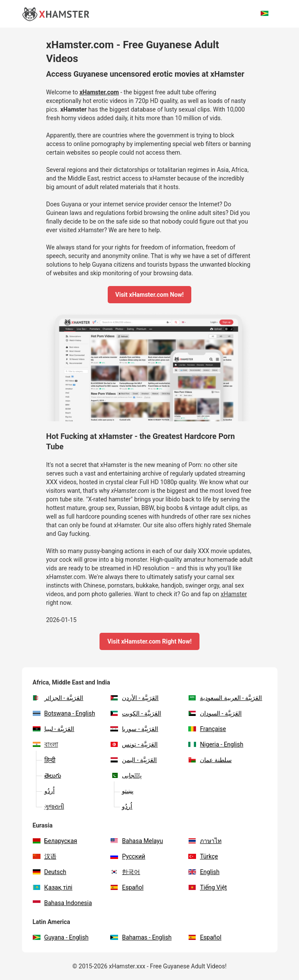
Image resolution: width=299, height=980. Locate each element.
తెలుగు (47, 775)
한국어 (125, 872)
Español (127, 887)
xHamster (73, 109)
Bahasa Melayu (137, 841)
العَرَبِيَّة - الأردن (134, 698)
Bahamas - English (141, 937)
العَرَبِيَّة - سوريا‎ (134, 729)
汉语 (45, 856)
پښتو (122, 791)
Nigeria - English (216, 744)
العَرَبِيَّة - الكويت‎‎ (136, 713)
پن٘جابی (126, 775)
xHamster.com (99, 92)
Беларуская (55, 841)
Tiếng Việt (208, 887)
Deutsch (50, 872)
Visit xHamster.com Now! (150, 295)
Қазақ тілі (53, 887)
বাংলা (45, 744)
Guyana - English (61, 937)
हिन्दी (44, 760)
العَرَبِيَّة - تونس (134, 744)
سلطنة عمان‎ (210, 760)
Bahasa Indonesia (62, 903)
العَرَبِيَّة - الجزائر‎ (58, 698)
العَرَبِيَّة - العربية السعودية (225, 698)
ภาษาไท (205, 841)
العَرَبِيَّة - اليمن (134, 760)
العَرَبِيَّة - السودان (215, 713)
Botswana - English (64, 713)
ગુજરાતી (48, 806)
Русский (128, 856)
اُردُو (44, 791)
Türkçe (203, 856)
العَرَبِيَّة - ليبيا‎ (54, 729)
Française (207, 729)
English (204, 872)
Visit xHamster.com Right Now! (149, 641)
